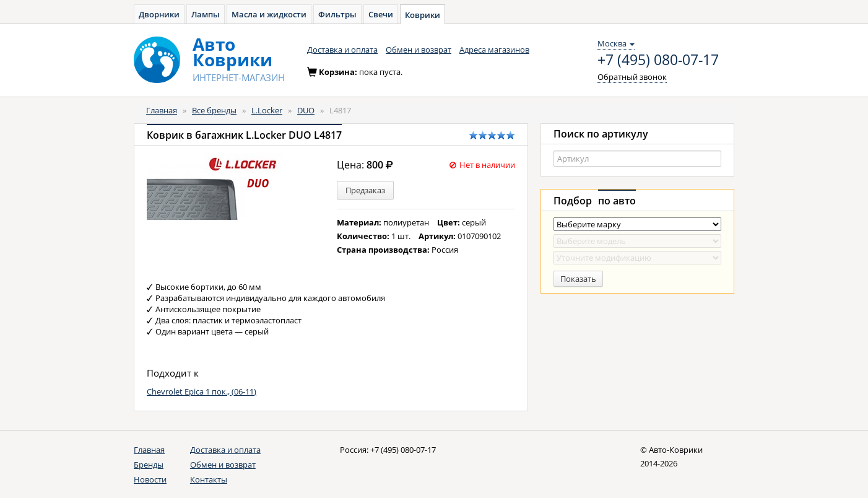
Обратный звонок (632, 77)
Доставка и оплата (342, 50)
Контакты (209, 479)
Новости (150, 479)
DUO (306, 110)
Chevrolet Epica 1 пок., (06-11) (202, 391)
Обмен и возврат (419, 50)
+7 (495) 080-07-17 (658, 60)
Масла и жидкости (269, 14)
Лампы (206, 14)
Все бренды (214, 110)
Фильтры (337, 14)
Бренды (149, 465)
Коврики (423, 15)
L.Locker (267, 110)
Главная (162, 110)
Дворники (159, 14)
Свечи (381, 14)
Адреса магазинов (494, 50)
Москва (616, 43)
